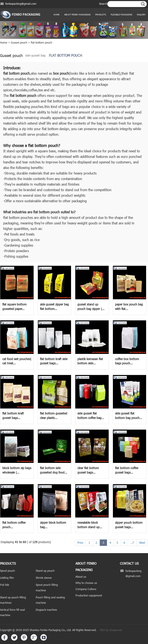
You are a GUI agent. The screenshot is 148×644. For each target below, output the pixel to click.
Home (57, 15)
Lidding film (7, 578)
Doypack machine (46, 610)
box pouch (61, 73)
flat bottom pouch (41, 42)
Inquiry (141, 15)
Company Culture (86, 589)
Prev (80, 543)
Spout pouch (7, 571)
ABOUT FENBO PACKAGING (77, 15)
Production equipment (89, 595)
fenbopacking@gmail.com (21, 4)
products (101, 15)
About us (81, 577)
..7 (132, 543)
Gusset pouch (19, 42)
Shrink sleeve (44, 578)
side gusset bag (35, 55)
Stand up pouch (45, 571)
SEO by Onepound (111, 630)
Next (142, 543)
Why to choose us (86, 583)
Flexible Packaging (122, 15)
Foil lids (5, 585)
